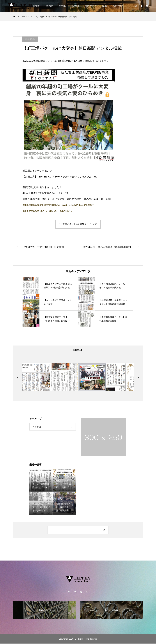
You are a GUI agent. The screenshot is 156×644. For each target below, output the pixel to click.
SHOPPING (90, 6)
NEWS (76, 6)
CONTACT (118, 6)
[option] (36, 378)
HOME (36, 6)
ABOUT (49, 6)
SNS (104, 6)
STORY (63, 6)
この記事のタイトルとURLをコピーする (78, 224)
